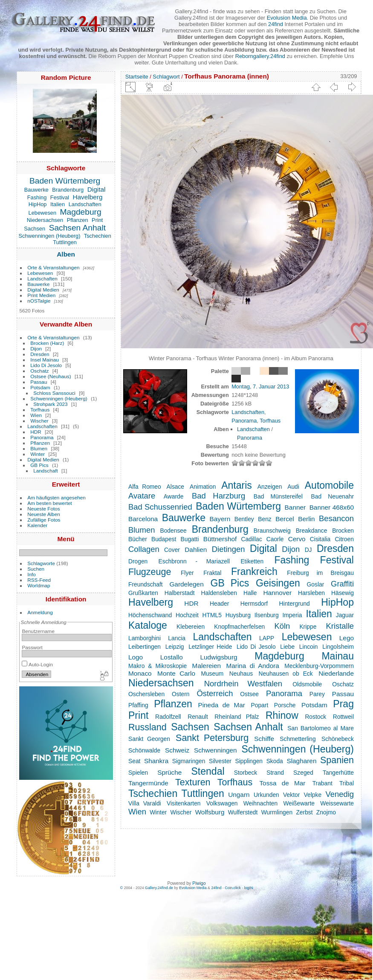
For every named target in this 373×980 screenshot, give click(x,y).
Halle (250, 593)
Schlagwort (166, 77)
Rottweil (343, 717)
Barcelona (143, 519)
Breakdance (312, 531)
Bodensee (173, 531)
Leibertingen (145, 647)
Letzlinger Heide (210, 647)
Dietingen (228, 549)
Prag (343, 704)
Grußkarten (143, 593)
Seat (134, 761)
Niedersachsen (45, 220)
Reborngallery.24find (260, 56)
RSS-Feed (39, 580)
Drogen (138, 561)
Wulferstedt (243, 812)
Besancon (336, 518)
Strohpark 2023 (50, 404)
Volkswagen (222, 803)
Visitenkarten (184, 803)
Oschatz (39, 371)
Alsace (175, 487)
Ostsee (249, 694)
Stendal (208, 771)
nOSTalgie (39, 301)
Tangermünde (148, 783)
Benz (265, 519)
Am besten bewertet (50, 503)
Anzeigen (270, 487)
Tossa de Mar (282, 783)
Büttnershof (220, 539)
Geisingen (278, 583)
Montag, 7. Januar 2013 (260, 386)
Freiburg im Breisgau (320, 573)
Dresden (40, 354)
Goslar (316, 584)
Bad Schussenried (160, 507)
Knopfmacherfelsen (239, 627)
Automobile (329, 485)
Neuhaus (241, 674)
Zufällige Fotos (44, 520)
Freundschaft (146, 584)
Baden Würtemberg (65, 181)
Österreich (215, 693)
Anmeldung (40, 612)
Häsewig (343, 593)
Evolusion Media (287, 18)
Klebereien (191, 627)
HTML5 (212, 615)
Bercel (285, 519)
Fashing (37, 197)
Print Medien (41, 295)
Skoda (275, 761)
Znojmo (326, 812)
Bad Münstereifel (278, 496)
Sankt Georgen (149, 739)
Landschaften (85, 204)
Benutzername (38, 631)
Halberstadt (180, 593)
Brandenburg (68, 190)
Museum (212, 674)
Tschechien (98, 236)
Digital (97, 189)
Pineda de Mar (221, 705)
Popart (260, 705)
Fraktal (212, 573)
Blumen (39, 448)
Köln (282, 626)
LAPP (267, 638)
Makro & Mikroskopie (158, 666)
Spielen (138, 773)
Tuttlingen (65, 242)
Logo (136, 657)
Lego (347, 638)
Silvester (220, 761)
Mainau (338, 656)
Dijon (36, 349)
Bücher (138, 539)
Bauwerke (36, 190)
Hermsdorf (254, 604)
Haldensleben (219, 593)
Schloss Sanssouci (54, 393)
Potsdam (40, 387)
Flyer (187, 573)
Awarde (174, 496)
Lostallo (172, 657)
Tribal (347, 783)
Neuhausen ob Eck (286, 674)
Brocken (343, 531)
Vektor (291, 795)
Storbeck (246, 773)
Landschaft (46, 471)
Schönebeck (338, 739)
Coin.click (233, 888)
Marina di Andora (252, 666)
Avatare (142, 496)
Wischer (39, 421)
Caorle (275, 539)
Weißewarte (299, 803)
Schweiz (177, 750)
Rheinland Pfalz (237, 717)
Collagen (144, 549)
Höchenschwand (150, 615)
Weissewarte (337, 803)
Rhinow (282, 715)
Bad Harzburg (218, 496)
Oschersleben (146, 694)
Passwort (32, 647)
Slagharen (301, 761)
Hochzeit (187, 615)
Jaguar (345, 615)
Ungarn (239, 795)
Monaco (140, 673)
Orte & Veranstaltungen (53, 267)
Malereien (207, 666)
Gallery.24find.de (159, 888)
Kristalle (340, 626)
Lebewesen (42, 213)
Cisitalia (320, 539)
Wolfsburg (210, 812)
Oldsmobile (307, 684)
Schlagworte (41, 563)
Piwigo (199, 883)
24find (276, 24)
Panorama (42, 437)
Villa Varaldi (145, 803)
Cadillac (251, 539)
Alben (66, 254)
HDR (36, 432)
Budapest (164, 539)
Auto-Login (37, 664)
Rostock (315, 717)
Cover (172, 550)
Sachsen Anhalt (77, 228)
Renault (198, 717)
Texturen (193, 782)
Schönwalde (144, 750)
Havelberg (87, 197)
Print (97, 220)
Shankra (156, 761)
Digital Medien (43, 290)
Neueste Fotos (44, 509)
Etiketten (252, 561)
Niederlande (336, 673)
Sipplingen (249, 761)
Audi (293, 487)
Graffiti (342, 584)
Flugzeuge (150, 572)
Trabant (322, 783)
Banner (295, 507)
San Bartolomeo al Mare (321, 728)
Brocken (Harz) (47, 343)
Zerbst (304, 812)
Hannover (277, 593)
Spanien (337, 760)
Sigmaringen (189, 761)
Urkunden (266, 795)
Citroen (344, 539)
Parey (317, 694)
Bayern (220, 519)
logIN (249, 888)
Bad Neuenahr (333, 496)
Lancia (177, 638)
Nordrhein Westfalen (243, 684)
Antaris (237, 485)
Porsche (285, 705)
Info (32, 574)
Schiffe (264, 739)
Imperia (292, 615)
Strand (275, 773)
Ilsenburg (267, 615)
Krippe (308, 627)
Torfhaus (40, 410)
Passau (39, 382)
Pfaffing (138, 705)
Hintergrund (295, 604)
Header (219, 604)
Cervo (297, 539)
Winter (38, 454)
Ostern (181, 694)
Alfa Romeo (145, 487)
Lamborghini (145, 638)
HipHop (38, 204)
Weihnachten (260, 803)
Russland (147, 727)
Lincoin (309, 647)
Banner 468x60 (332, 507)
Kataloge (148, 625)
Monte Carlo (176, 673)
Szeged (303, 773)
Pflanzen (78, 220)
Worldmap (39, 585)
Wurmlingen (277, 812)
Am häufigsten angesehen (56, 497)
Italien (58, 204)
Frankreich (254, 572)
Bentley (244, 519)
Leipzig (175, 647)
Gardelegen (186, 584)
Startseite (137, 77)
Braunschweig (272, 531)
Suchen (36, 569)
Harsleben (311, 593)
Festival (60, 197)
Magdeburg (81, 212)
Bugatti (190, 539)
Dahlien (196, 550)
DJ (308, 550)
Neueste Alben (44, 514)
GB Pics (39, 465)
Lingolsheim (338, 647)
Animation (203, 487)
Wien (36, 415)
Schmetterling (298, 739)
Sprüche (169, 772)
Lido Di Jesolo (46, 365)
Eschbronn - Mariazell (194, 561)
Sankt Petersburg (212, 738)
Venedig (340, 794)
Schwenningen (215, 750)
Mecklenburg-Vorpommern (319, 666)
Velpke (313, 795)
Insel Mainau (45, 360)
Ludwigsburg (218, 657)
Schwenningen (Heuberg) (49, 236)
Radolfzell (168, 717)
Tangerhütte (338, 773)
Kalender (37, 525)
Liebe (287, 647)
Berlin (306, 519)
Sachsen (35, 229)
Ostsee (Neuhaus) (51, 376)
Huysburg (238, 615)
